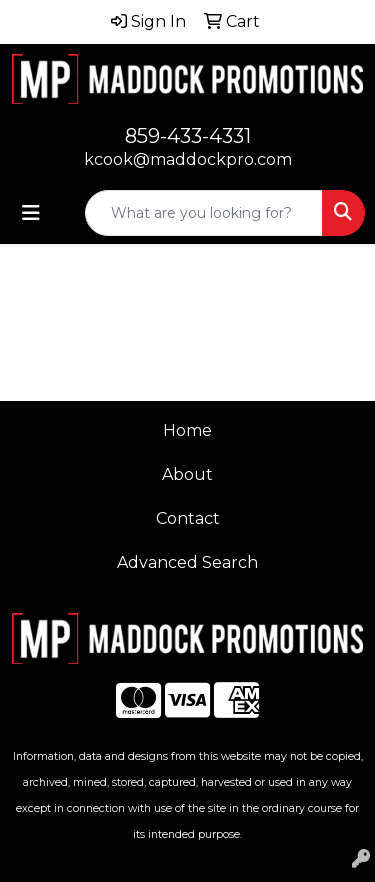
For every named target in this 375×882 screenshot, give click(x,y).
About (187, 474)
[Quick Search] (204, 213)
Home (187, 430)
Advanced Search (187, 562)
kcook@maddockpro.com (188, 159)
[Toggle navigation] (31, 213)
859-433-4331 (188, 136)
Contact (188, 518)
